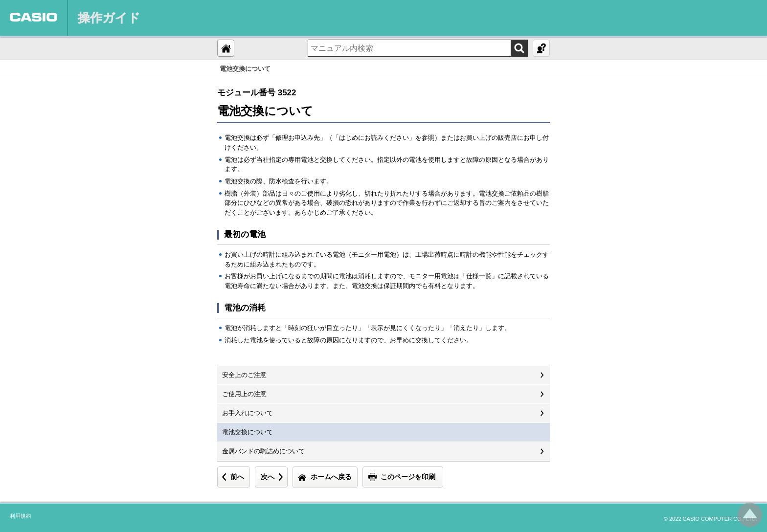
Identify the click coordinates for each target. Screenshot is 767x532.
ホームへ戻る (331, 477)
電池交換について (248, 432)
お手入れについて (248, 413)
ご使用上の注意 (244, 394)
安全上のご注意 (244, 375)
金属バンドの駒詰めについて (263, 451)
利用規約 (21, 516)
